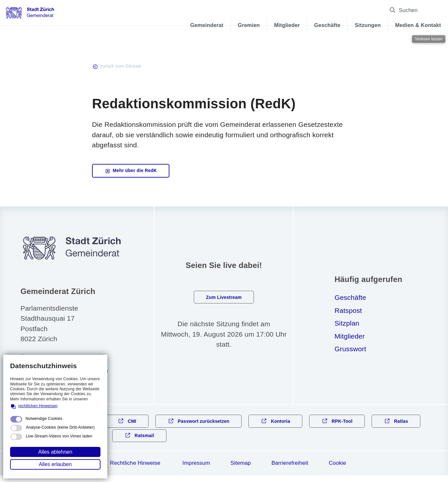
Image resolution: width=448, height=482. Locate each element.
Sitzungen (341, 25)
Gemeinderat (180, 25)
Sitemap (241, 470)
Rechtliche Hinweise (135, 470)
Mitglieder (260, 25)
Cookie (337, 470)
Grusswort (350, 352)
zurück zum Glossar (124, 67)
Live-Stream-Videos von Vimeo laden (59, 436)
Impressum (196, 470)
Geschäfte (300, 25)
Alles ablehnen (55, 452)
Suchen (404, 10)
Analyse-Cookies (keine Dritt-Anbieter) (60, 427)
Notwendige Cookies (44, 419)
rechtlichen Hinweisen (38, 406)
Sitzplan (347, 327)
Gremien (222, 25)
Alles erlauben (55, 464)
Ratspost (348, 314)
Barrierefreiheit (290, 470)
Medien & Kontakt (391, 25)
